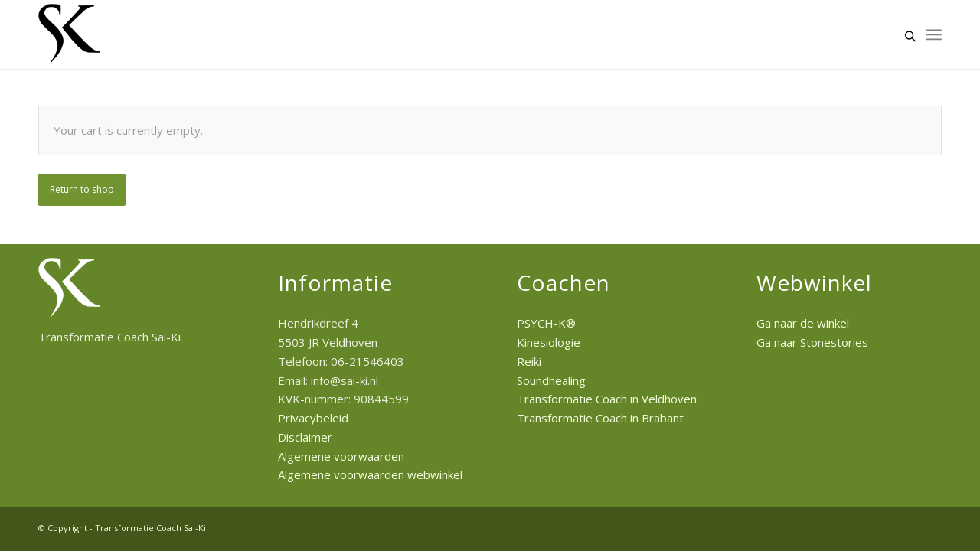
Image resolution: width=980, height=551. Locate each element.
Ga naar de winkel (803, 323)
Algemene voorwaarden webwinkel (370, 474)
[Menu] (934, 34)
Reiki (529, 361)
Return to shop (82, 189)
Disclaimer (305, 437)
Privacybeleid (313, 418)
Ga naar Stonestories (812, 342)
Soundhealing (551, 380)
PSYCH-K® (546, 323)
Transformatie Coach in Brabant (600, 418)
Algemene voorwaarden (341, 456)
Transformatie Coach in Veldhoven (607, 399)
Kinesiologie (549, 342)
